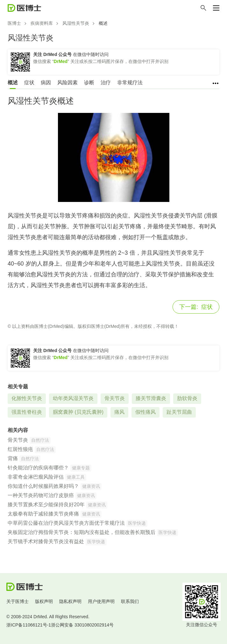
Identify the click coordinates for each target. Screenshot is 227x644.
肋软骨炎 (187, 398)
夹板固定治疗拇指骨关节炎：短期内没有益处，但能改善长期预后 (82, 532)
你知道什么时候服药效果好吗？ (43, 486)
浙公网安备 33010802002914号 (82, 625)
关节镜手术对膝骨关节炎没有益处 (46, 541)
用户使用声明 (101, 601)
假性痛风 (145, 412)
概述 (13, 83)
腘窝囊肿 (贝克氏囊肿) (78, 412)
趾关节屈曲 (179, 412)
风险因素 (67, 83)
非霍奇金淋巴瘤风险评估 (36, 477)
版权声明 (44, 601)
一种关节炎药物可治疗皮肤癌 (41, 495)
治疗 (106, 83)
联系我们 (130, 601)
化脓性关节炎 (27, 398)
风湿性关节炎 (76, 23)
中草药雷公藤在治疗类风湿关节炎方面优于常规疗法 (66, 523)
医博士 (14, 23)
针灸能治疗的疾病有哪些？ (38, 468)
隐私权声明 (70, 601)
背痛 (13, 458)
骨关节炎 (115, 398)
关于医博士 (18, 601)
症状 (29, 83)
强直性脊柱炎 (27, 412)
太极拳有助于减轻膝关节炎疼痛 (43, 514)
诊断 (89, 83)
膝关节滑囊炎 (151, 398)
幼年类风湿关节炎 (73, 398)
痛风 (119, 412)
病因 (46, 83)
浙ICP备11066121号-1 (29, 625)
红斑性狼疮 (20, 449)
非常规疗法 (130, 83)
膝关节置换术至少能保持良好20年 (46, 505)
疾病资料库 (42, 23)
